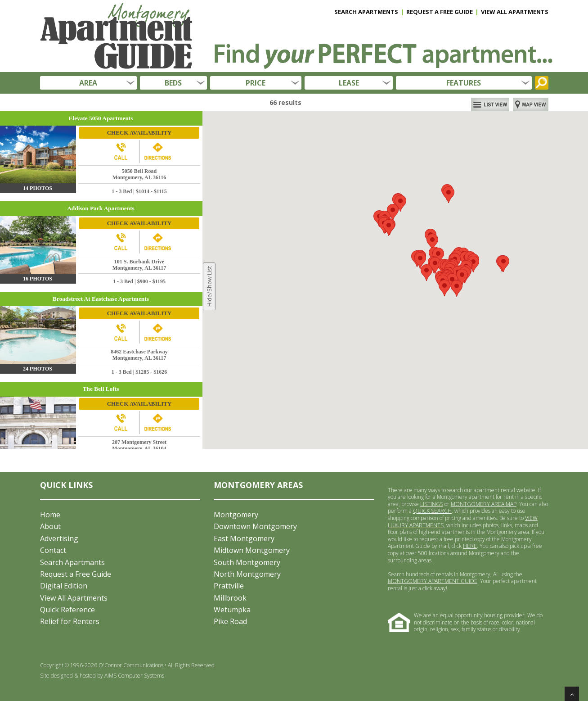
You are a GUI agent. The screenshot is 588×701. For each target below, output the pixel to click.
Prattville (229, 586)
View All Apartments (74, 598)
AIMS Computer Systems (134, 676)
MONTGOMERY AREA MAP (484, 504)
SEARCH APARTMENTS (366, 12)
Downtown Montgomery (255, 526)
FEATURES (464, 83)
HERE (470, 546)
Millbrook (230, 598)
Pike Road (230, 621)
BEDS (173, 83)
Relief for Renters (70, 621)
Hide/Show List (209, 287)
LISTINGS (432, 504)
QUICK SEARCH (432, 511)
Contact (53, 550)
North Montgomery (247, 574)
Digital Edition (64, 586)
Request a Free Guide (76, 574)
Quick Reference (67, 610)
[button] (473, 264)
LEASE (349, 83)
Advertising (59, 538)
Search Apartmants (72, 562)
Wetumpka (232, 610)
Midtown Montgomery (252, 550)
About (50, 526)
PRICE (256, 83)
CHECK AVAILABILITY (139, 133)
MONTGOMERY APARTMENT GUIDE (433, 581)
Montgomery (236, 515)
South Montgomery (247, 562)
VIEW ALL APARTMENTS (515, 12)
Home (50, 515)
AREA (88, 83)
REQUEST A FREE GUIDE (440, 12)
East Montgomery (244, 538)
